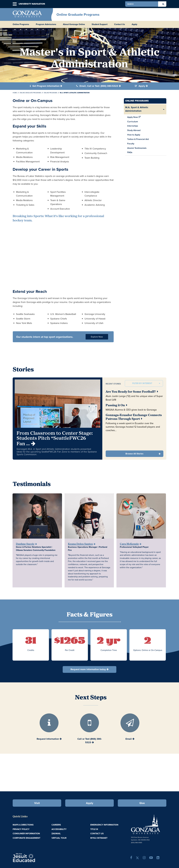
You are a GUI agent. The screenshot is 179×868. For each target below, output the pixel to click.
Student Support (100, 24)
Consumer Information (26, 833)
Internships (133, 126)
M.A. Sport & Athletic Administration (137, 109)
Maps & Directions (23, 825)
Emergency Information (104, 825)
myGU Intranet (99, 838)
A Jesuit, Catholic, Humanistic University (36, 857)
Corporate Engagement (26, 838)
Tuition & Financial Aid (138, 139)
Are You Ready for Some (132, 392)
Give (142, 803)
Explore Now (97, 337)
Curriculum (133, 122)
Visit (37, 803)
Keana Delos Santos (80, 544)
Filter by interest (142, 383)
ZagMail (56, 833)
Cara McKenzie (129, 544)
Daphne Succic (25, 544)
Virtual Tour (59, 838)
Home (15, 93)
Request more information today (88, 669)
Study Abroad (134, 130)
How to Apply (134, 135)
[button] (15, 4)
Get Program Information (45, 86)
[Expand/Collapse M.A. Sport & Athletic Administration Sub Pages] (164, 109)
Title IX (94, 829)
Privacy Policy (21, 829)
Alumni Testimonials (137, 148)
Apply (134, 24)
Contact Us (120, 24)
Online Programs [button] (21, 24)
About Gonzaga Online (74, 24)
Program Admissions (46, 24)
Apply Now (134, 117)
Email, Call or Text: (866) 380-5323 (97, 86)
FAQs (130, 152)
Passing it (116, 405)
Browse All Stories (134, 454)
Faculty (131, 144)
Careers (56, 825)
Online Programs (50, 93)
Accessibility (59, 829)
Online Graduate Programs (78, 15)
